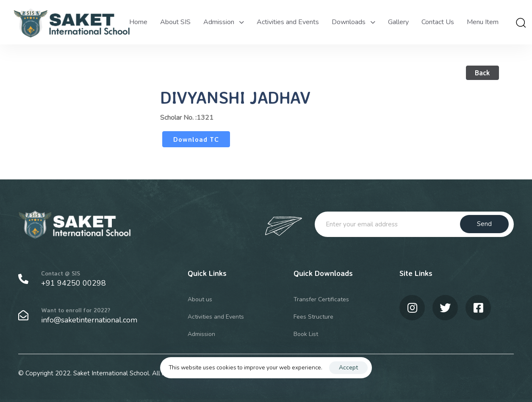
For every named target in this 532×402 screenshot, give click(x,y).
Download (190, 139)
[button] (521, 22)
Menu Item (483, 22)
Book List (306, 334)
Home (138, 22)
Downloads (353, 22)
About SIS (175, 22)
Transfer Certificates (321, 299)
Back (482, 73)
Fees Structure (313, 317)
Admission (224, 22)
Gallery (398, 22)
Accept (348, 368)
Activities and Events (288, 22)
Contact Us (438, 22)
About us (200, 299)
